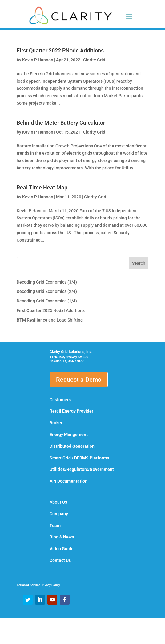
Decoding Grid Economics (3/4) (47, 282)
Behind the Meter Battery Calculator (61, 123)
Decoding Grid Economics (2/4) (47, 291)
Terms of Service (29, 585)
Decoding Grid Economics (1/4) (47, 301)
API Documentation (68, 481)
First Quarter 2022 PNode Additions (60, 50)
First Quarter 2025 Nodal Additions (51, 310)
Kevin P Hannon (38, 60)
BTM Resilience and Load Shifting (50, 320)
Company (59, 514)
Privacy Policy (50, 585)
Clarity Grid (94, 60)
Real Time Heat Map (42, 187)
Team (55, 526)
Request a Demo (79, 380)
